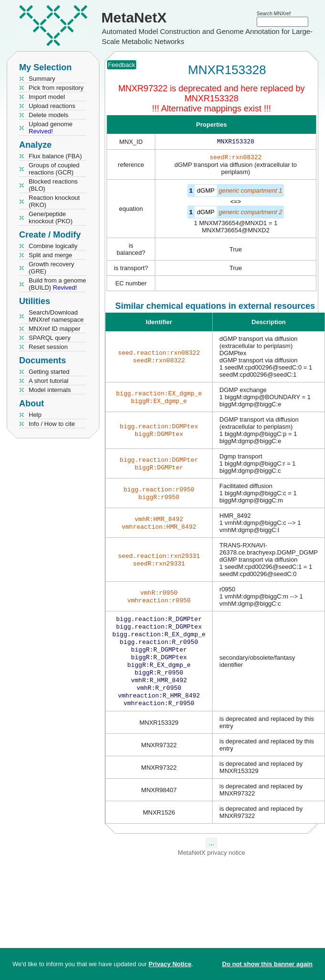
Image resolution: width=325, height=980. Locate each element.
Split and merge (50, 255)
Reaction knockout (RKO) (54, 201)
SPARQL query (49, 338)
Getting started (49, 372)
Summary (42, 79)
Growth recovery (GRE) (51, 268)
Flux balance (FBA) (55, 156)
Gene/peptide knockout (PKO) (51, 218)
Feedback (122, 65)
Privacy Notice (170, 964)
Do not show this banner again (267, 964)
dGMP (206, 192)
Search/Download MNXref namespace (56, 316)
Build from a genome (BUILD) (57, 284)
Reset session (48, 347)
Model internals (50, 390)
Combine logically (53, 246)
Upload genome (51, 128)
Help (35, 415)
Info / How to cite (52, 424)
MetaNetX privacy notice (211, 865)
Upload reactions (52, 106)
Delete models (49, 115)
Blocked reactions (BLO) (53, 185)
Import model (47, 97)
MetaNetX (134, 17)
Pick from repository (56, 88)
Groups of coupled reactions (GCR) (54, 169)
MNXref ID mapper (54, 329)
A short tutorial (49, 381)
